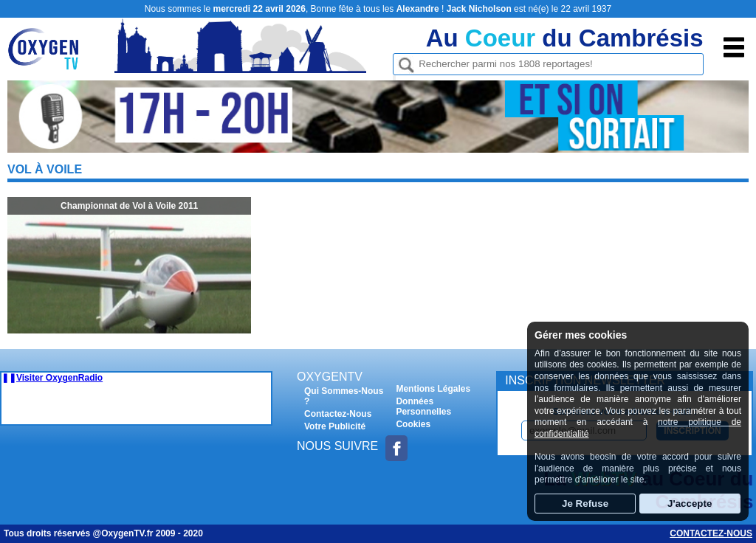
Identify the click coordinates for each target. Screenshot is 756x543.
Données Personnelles (423, 407)
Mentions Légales (433, 389)
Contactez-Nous (338, 414)
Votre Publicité (335, 426)
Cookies (413, 424)
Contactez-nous (711, 533)
